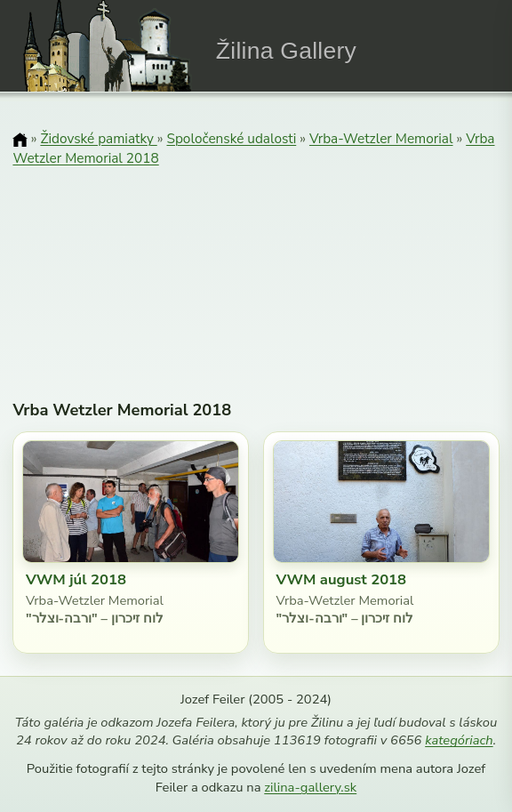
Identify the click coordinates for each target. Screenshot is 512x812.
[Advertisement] (256, 262)
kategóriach (459, 740)
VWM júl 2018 (76, 579)
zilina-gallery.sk (310, 787)
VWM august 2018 (341, 579)
